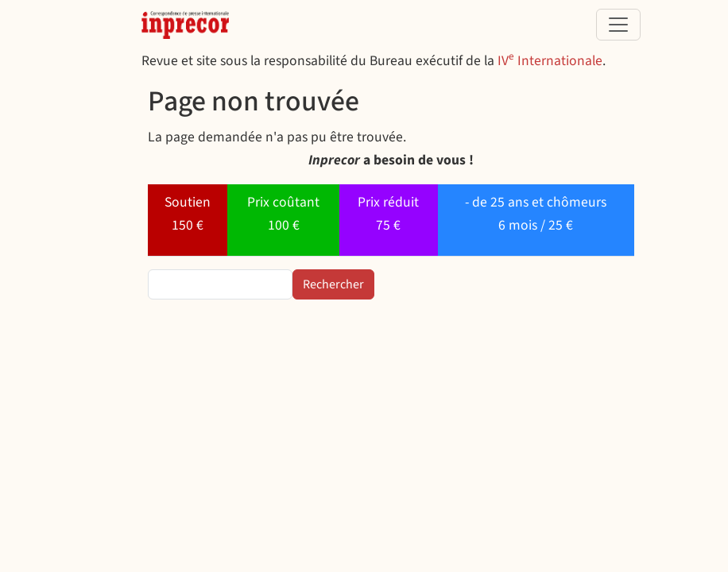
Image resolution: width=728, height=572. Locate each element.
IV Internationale (550, 61)
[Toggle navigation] (618, 25)
